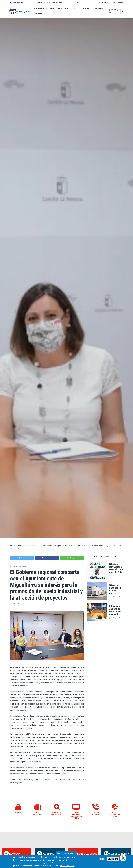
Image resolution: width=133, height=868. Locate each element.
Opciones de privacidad (67, 853)
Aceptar (102, 859)
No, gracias (113, 859)
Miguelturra (56, 9)
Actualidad (99, 9)
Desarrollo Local (19, 566)
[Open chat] (123, 858)
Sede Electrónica (82, 9)
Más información (67, 866)
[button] (22, 558)
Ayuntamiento (40, 9)
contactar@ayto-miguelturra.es (51, 2)
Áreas (68, 9)
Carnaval (38, 13)
